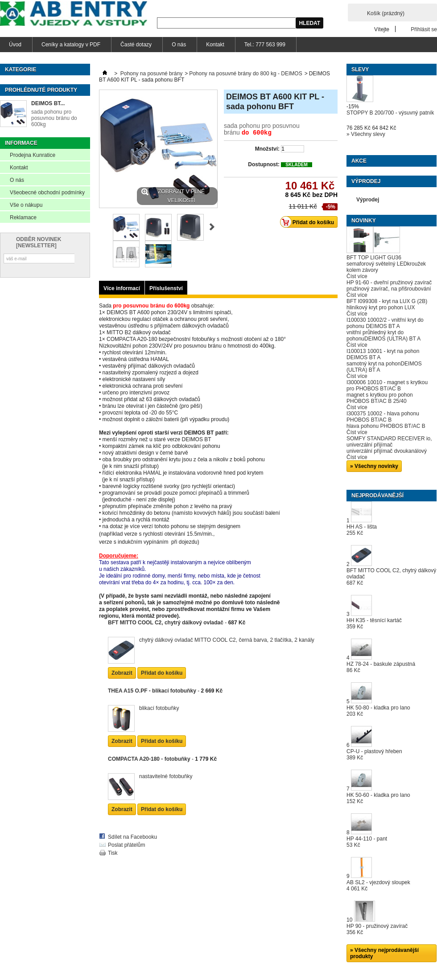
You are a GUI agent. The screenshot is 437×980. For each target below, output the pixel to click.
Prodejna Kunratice (33, 155)
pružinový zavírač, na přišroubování (389, 289)
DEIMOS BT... (48, 103)
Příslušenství (166, 288)
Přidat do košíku (162, 653)
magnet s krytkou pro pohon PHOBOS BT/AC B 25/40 (380, 398)
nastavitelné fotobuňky (166, 756)
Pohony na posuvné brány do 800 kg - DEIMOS (245, 74)
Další (212, 227)
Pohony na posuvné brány (151, 74)
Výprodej (366, 181)
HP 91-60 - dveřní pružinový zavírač (389, 283)
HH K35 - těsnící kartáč (374, 623)
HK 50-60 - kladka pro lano (378, 798)
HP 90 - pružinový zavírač (377, 929)
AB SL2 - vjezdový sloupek (378, 886)
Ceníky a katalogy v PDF (71, 45)
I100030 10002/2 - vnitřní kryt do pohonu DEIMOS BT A (385, 323)
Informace (21, 143)
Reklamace (23, 217)
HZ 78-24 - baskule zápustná (381, 667)
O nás (179, 45)
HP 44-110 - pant (367, 842)
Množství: (267, 148)
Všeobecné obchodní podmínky (47, 193)
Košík (386, 13)
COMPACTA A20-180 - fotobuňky (149, 739)
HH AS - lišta (362, 530)
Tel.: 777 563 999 (265, 45)
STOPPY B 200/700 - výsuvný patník (390, 113)
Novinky (364, 221)
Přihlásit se (424, 29)
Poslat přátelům (126, 825)
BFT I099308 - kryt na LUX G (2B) (387, 301)
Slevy (360, 70)
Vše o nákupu (26, 205)
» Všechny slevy (366, 134)
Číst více (357, 276)
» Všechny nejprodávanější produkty (384, 953)
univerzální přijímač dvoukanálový (387, 451)
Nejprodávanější (377, 496)
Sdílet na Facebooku (132, 817)
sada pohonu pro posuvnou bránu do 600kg (54, 118)
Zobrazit (122, 653)
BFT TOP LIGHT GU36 (374, 258)
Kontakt (215, 45)
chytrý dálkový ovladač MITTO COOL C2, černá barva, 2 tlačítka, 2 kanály (227, 620)
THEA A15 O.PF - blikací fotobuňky (152, 671)
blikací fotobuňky (159, 688)
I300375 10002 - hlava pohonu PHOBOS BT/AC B (383, 417)
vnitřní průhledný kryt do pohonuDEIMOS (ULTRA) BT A (383, 336)
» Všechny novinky (374, 466)
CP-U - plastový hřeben (374, 754)
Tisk (113, 833)
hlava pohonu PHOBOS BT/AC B (386, 426)
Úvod (15, 45)
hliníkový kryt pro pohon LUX (381, 308)
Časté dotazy (136, 45)
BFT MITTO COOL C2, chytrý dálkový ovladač (166, 603)
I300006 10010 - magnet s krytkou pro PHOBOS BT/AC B (387, 385)
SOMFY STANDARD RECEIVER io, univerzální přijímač (389, 442)
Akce (359, 161)
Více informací (122, 288)
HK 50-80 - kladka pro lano (378, 711)
